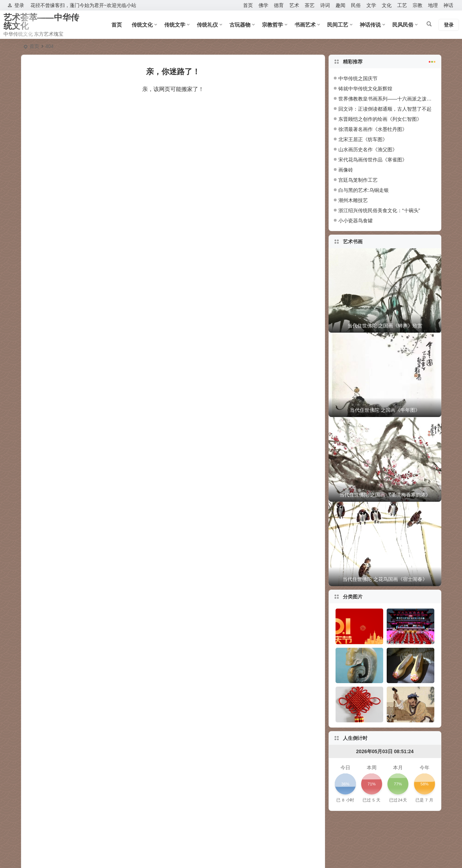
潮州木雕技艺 (353, 200)
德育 (279, 5)
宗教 (418, 5)
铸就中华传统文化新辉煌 (365, 89)
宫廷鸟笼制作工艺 (358, 180)
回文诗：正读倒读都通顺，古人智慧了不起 (385, 109)
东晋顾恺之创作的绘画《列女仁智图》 (380, 119)
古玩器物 (240, 25)
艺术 (294, 5)
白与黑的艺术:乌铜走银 (364, 190)
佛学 (263, 5)
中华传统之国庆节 (358, 78)
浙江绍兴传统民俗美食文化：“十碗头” (379, 210)
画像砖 (346, 170)
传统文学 (175, 25)
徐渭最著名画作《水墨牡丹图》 (373, 129)
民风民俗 (403, 25)
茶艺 (310, 5)
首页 (248, 5)
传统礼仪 (207, 25)
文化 (387, 5)
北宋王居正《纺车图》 (363, 139)
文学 (371, 5)
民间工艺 (338, 25)
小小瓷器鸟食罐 (356, 221)
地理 (433, 5)
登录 (16, 5)
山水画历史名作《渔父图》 (368, 150)
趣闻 (340, 5)
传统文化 (142, 25)
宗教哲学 (273, 25)
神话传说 (370, 25)
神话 (448, 5)
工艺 (402, 5)
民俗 (356, 5)
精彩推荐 (389, 61)
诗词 (325, 5)
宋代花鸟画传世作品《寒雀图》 (373, 160)
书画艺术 (305, 25)
